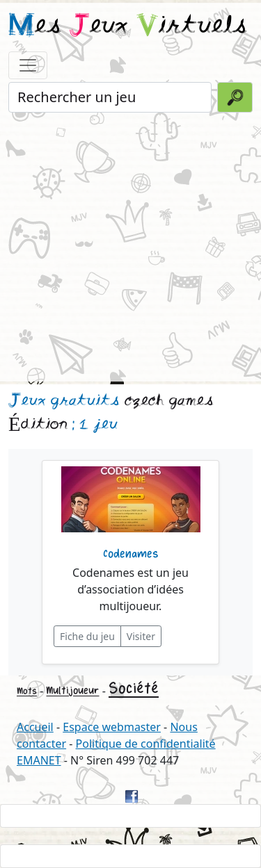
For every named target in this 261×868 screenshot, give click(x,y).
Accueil (35, 727)
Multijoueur (72, 690)
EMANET (39, 760)
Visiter (141, 636)
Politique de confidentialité (146, 744)
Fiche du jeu (87, 636)
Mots (27, 691)
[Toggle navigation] (28, 65)
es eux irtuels (128, 26)
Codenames (131, 554)
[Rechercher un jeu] (110, 97)
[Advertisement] (130, 246)
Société (134, 689)
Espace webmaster (112, 727)
